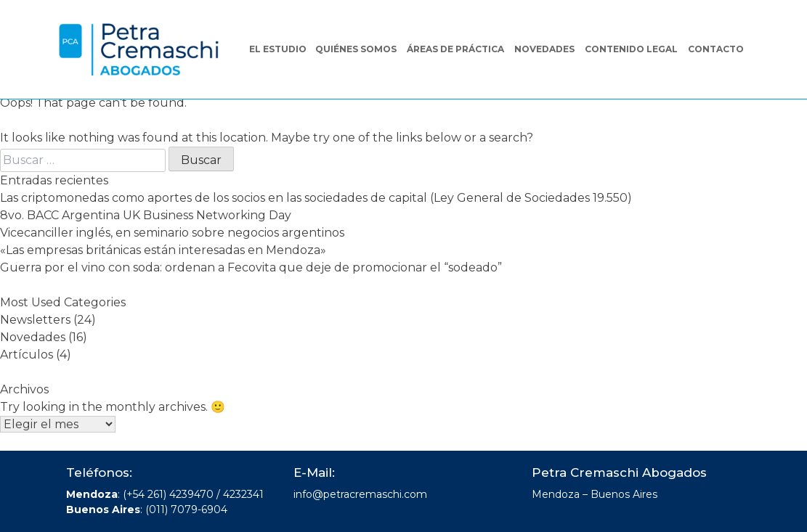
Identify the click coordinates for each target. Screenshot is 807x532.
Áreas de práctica (455, 49)
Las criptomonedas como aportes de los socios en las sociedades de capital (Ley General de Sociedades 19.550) (316, 198)
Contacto (716, 49)
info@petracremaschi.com (360, 494)
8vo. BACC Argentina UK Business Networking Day (146, 215)
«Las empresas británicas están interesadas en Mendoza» (163, 250)
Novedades (544, 49)
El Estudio (278, 49)
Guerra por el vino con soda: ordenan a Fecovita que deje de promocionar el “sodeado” (251, 267)
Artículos (27, 355)
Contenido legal (631, 49)
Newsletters (35, 320)
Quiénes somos (356, 49)
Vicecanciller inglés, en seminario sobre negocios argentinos (172, 233)
